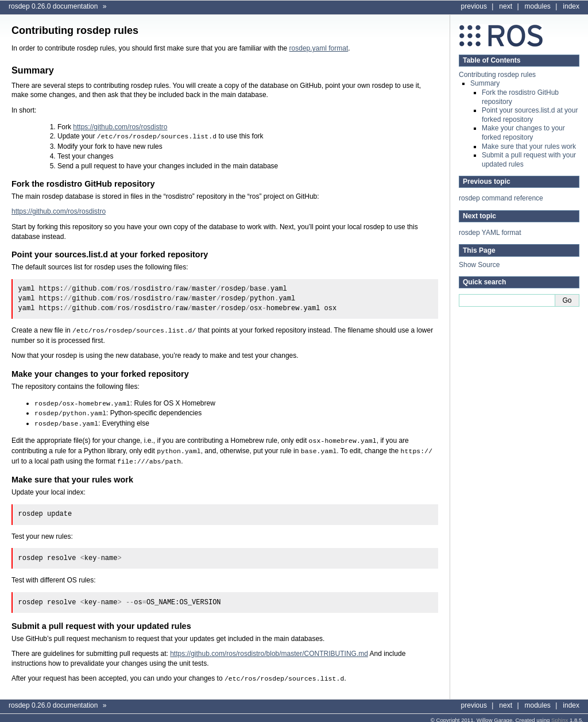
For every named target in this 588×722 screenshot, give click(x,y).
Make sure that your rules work (529, 146)
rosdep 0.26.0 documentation (53, 6)
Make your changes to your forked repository (523, 133)
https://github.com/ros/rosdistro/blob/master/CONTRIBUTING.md (269, 649)
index (571, 6)
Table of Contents (492, 60)
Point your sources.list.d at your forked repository (530, 115)
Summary (485, 83)
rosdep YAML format (490, 233)
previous (474, 6)
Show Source (479, 265)
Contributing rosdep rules (497, 75)
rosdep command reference (501, 198)
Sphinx (560, 715)
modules (538, 6)
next (506, 6)
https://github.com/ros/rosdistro (120, 127)
